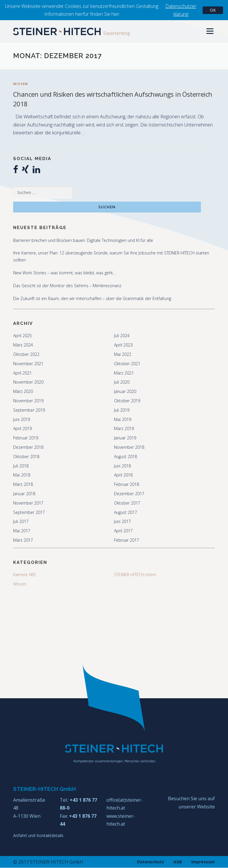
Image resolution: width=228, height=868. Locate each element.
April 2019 (22, 429)
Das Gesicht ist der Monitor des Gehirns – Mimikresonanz (67, 286)
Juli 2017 (21, 522)
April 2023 (123, 345)
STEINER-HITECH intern (135, 575)
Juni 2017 (122, 522)
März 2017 (23, 540)
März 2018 (23, 485)
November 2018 (129, 447)
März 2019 (124, 429)
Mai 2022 (123, 354)
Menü (210, 31)
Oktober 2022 (26, 354)
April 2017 (123, 531)
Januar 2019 (125, 438)
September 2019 (29, 410)
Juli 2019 (122, 410)
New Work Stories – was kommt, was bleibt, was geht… (64, 273)
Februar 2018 (127, 485)
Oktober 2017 (127, 503)
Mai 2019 (123, 419)
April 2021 (22, 373)
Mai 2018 (22, 475)
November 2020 (28, 382)
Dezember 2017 (129, 494)
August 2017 (126, 512)
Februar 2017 (127, 540)
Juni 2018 (122, 466)
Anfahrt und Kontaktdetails (38, 835)
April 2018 (123, 475)
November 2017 (28, 503)
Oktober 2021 (127, 364)
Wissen (21, 84)
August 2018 (126, 456)
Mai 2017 (22, 531)
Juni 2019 (22, 419)
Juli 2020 (122, 382)
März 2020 (23, 392)
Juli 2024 (122, 336)
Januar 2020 (125, 392)
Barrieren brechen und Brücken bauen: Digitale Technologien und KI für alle (83, 240)
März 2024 (23, 345)
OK (213, 10)
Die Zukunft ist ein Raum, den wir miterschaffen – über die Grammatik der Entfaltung (92, 298)
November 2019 (28, 401)
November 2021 (28, 364)
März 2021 (124, 373)
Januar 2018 (24, 494)
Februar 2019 (26, 438)
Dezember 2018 (28, 447)
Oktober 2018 (26, 456)
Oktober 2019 (127, 401)
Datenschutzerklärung (181, 10)
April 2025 (22, 336)
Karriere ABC (25, 575)
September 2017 (29, 512)
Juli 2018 (21, 466)
